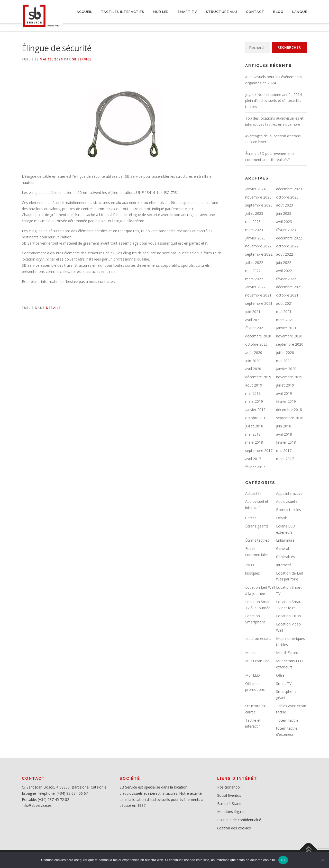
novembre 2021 (258, 295)
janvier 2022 (255, 287)
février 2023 (286, 230)
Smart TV (284, 683)
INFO (250, 565)
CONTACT (255, 12)
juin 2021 (253, 312)
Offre (280, 675)
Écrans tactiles (257, 540)
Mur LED (253, 675)
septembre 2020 (290, 344)
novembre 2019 (289, 377)
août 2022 (285, 254)
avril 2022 (284, 271)
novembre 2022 (258, 246)
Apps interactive (289, 493)
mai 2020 (284, 361)
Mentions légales (231, 812)
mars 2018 (254, 442)
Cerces (251, 518)
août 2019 (254, 385)
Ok (283, 860)
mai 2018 (253, 434)
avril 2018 (284, 434)
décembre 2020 (258, 336)
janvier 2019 (255, 410)
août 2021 (285, 303)
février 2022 (286, 279)
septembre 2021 (259, 303)
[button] (123, 256)
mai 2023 (253, 222)
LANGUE (300, 12)
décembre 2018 (289, 410)
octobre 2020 (256, 344)
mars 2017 (285, 459)
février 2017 (255, 467)
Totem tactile (287, 720)
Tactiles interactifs (123, 12)
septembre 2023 (259, 205)
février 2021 (255, 328)
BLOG (278, 12)
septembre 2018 (290, 418)
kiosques (253, 573)
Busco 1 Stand (229, 804)
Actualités (253, 493)
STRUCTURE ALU (222, 12)
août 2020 (254, 352)
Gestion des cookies (234, 828)
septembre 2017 (259, 450)
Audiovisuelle (287, 501)
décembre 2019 (258, 377)
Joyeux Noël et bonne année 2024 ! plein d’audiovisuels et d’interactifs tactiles (274, 101)
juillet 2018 (254, 426)
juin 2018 (284, 426)
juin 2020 (253, 361)
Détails (53, 308)
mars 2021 (285, 320)
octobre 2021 (287, 295)
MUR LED (161, 12)
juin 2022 (284, 262)
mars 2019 (254, 401)
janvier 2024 (255, 189)
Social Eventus (229, 795)
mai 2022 (253, 271)
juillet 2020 (285, 352)
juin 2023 (284, 213)
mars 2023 (254, 230)
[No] (323, 860)
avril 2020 (253, 369)
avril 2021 (253, 320)
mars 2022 (254, 279)
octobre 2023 (287, 197)
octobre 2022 (287, 246)
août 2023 (285, 205)
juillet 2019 (285, 385)
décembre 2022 (289, 238)
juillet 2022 (254, 262)
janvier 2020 (286, 369)
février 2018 (286, 442)
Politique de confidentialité (239, 820)
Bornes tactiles (289, 510)
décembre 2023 (289, 189)
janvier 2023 (255, 238)
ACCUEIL (84, 12)
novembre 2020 (289, 336)
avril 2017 (253, 459)
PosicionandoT (230, 787)
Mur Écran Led (257, 661)
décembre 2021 (289, 287)
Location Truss (289, 616)
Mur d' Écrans (287, 653)
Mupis (250, 653)
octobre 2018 (256, 418)
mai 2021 (284, 312)
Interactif (284, 565)
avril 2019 (284, 393)
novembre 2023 (258, 197)
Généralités (285, 557)
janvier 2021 (286, 328)
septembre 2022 (259, 254)
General (282, 548)
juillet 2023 (254, 213)
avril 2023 (284, 222)
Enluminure (285, 540)
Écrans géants (257, 526)
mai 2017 (284, 450)
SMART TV (187, 12)
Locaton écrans (258, 638)
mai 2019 (253, 393)
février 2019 (286, 401)
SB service (82, 59)
